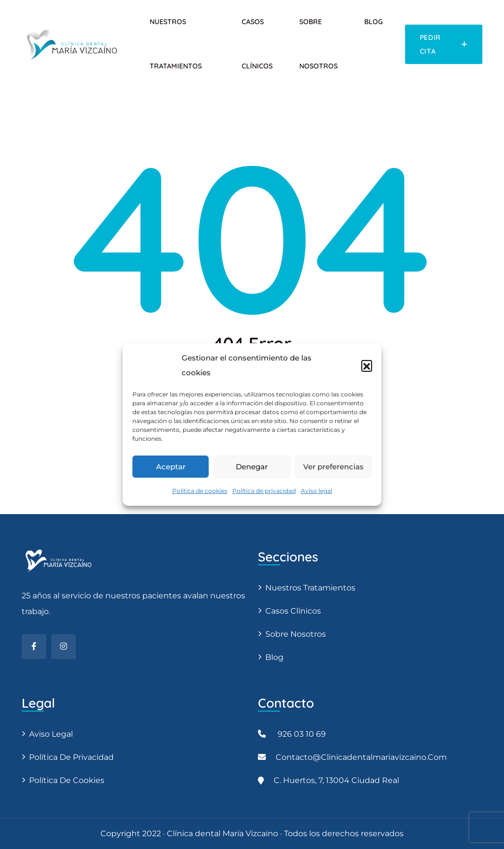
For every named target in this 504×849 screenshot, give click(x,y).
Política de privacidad (264, 491)
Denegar (252, 467)
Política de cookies (200, 491)
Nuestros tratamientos (310, 588)
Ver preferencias (333, 467)
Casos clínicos (293, 611)
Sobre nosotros (296, 634)
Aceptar (171, 467)
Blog (374, 22)
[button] (367, 365)
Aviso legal (316, 491)
